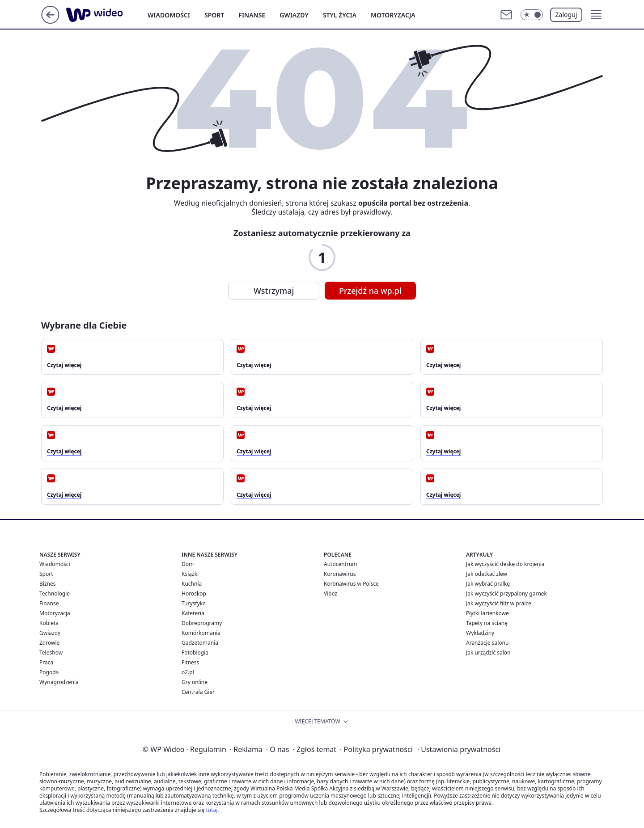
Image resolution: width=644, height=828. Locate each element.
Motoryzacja (393, 15)
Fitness (190, 662)
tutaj (212, 810)
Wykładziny (480, 633)
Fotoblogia (195, 653)
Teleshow (51, 653)
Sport (214, 15)
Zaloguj (566, 15)
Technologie (55, 594)
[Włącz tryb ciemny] (532, 15)
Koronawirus (340, 574)
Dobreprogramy (202, 623)
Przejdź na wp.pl (370, 291)
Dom (188, 564)
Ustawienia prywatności (459, 749)
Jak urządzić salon (488, 653)
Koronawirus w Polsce (351, 584)
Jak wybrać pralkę (488, 584)
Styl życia (340, 15)
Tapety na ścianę (487, 623)
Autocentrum (341, 564)
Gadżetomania (200, 643)
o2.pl (188, 672)
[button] (596, 15)
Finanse (252, 15)
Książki (190, 574)
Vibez (330, 594)
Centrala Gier (198, 692)
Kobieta (49, 623)
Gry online (195, 682)
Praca (46, 662)
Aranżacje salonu (487, 643)
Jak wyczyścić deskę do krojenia (505, 564)
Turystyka (194, 603)
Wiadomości (169, 15)
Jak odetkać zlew (487, 574)
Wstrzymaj (274, 291)
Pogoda (49, 672)
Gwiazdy (294, 15)
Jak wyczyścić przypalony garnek (506, 594)
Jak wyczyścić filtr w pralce (499, 603)
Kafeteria (193, 613)
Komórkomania (201, 633)
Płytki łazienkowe (487, 613)
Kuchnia (192, 584)
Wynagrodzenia (59, 682)
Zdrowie (49, 643)
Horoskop (194, 594)
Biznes (47, 584)
